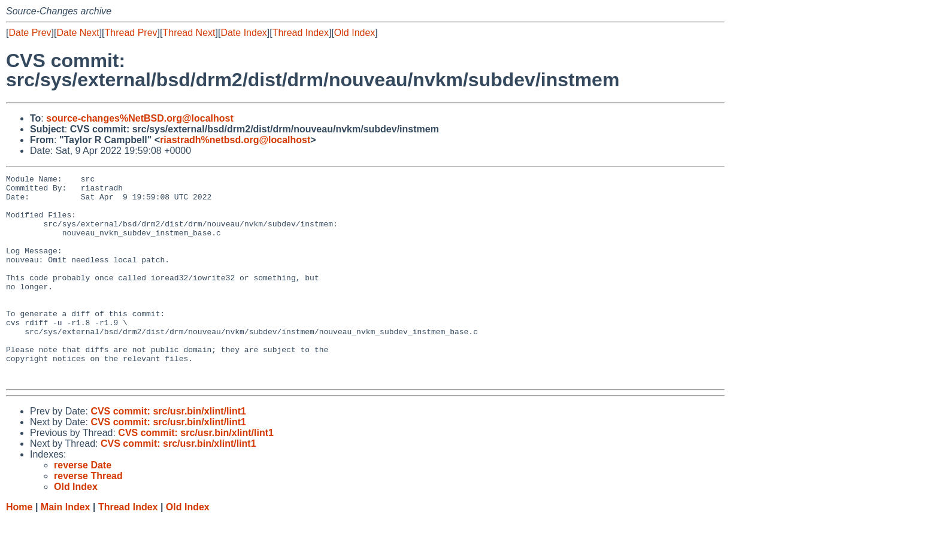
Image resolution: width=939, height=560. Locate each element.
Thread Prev (131, 33)
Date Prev (30, 33)
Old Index (355, 33)
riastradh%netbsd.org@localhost (235, 140)
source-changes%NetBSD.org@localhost (140, 118)
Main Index (66, 548)
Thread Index (301, 33)
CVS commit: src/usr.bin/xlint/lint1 (168, 452)
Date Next (78, 33)
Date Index (243, 33)
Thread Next (189, 33)
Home (19, 548)
